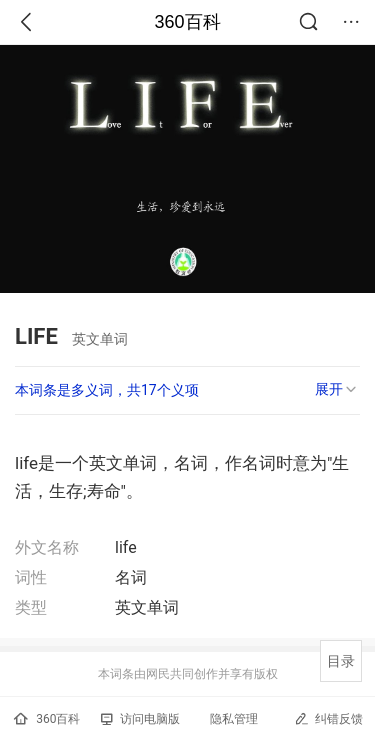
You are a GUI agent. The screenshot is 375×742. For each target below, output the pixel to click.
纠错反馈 (328, 718)
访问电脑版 (140, 719)
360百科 (187, 22)
